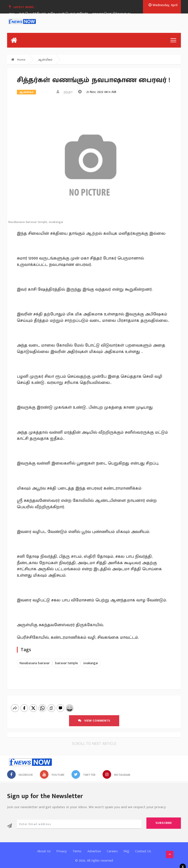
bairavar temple (66, 663)
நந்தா (65, 92)
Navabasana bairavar (35, 663)
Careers (112, 847)
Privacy (62, 847)
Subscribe (164, 819)
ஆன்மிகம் (45, 60)
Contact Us (143, 847)
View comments (94, 716)
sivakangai (91, 663)
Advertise (94, 847)
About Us (44, 847)
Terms (77, 847)
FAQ (126, 847)
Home (18, 60)
